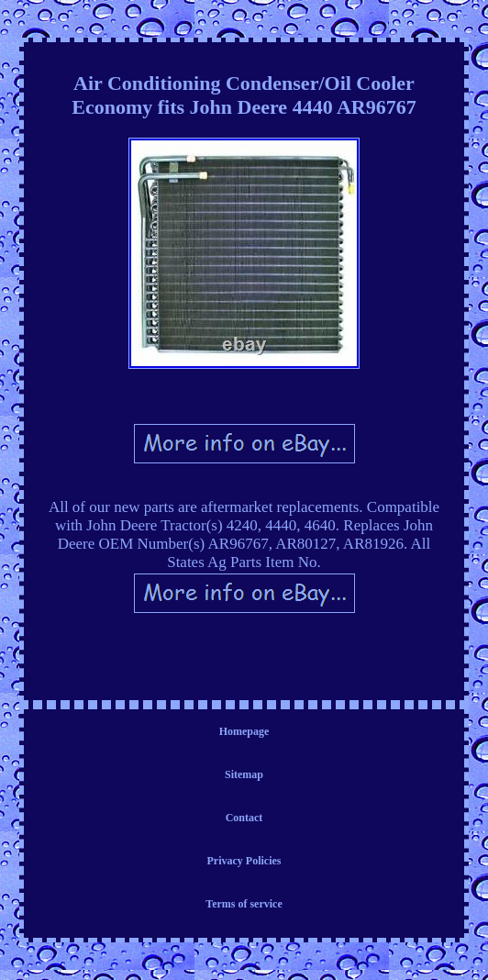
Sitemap (244, 774)
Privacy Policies (244, 861)
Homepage (244, 731)
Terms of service (244, 904)
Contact (244, 818)
